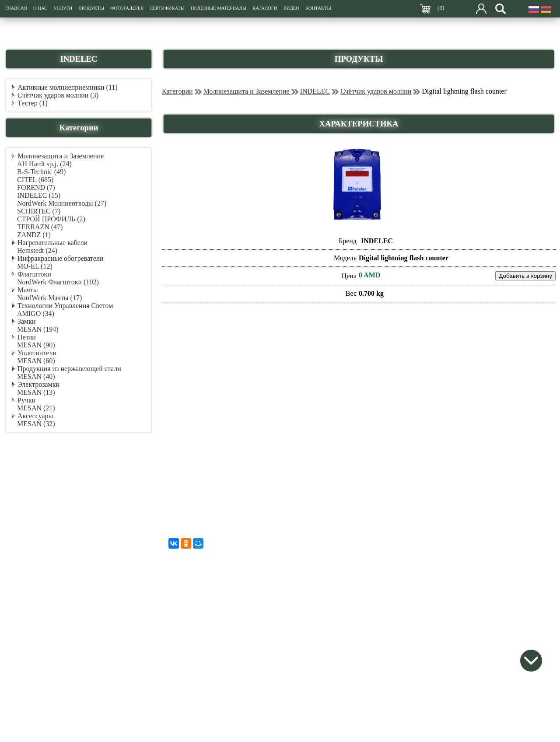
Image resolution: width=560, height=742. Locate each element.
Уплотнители (37, 353)
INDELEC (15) (39, 195)
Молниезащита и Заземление (61, 156)
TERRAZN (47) (40, 227)
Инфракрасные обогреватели (60, 258)
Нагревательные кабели (52, 243)
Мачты (28, 290)
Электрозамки (38, 384)
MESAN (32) (36, 424)
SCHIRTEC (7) (39, 211)
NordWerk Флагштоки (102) (58, 282)
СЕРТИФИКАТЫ (167, 8)
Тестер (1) (33, 103)
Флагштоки (34, 274)
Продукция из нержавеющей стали (69, 369)
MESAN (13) (36, 392)
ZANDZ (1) (34, 235)
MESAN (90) (36, 345)
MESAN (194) (38, 329)
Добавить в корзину (525, 276)
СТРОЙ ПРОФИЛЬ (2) (51, 219)
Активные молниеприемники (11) (68, 87)
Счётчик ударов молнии (376, 91)
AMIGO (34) (36, 313)
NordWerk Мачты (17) (49, 298)
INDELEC (315, 91)
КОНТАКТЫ (318, 8)
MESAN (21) (36, 408)
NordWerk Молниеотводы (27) (62, 203)
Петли (27, 337)
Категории (177, 91)
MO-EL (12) (35, 266)
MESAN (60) (36, 361)
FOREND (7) (36, 187)
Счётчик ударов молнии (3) (58, 95)
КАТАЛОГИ (265, 8)
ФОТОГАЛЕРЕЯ (127, 8)
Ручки (26, 400)
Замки (27, 321)
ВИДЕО (291, 8)
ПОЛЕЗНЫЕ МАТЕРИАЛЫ (219, 8)
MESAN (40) (36, 376)
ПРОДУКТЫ (91, 8)
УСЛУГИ (63, 8)
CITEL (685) (35, 180)
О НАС (40, 8)
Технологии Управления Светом (65, 306)
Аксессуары (35, 416)
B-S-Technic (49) (41, 172)
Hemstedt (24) (37, 250)
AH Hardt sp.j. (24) (44, 164)
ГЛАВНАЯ (16, 8)
